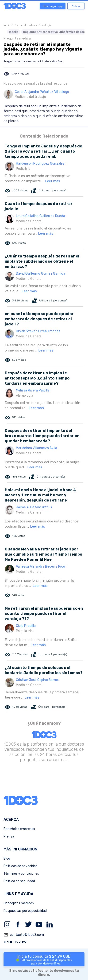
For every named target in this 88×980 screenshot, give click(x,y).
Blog (7, 859)
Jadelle (14, 32)
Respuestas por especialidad (25, 911)
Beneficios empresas (19, 829)
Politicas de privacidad (21, 866)
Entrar (76, 6)
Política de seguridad (19, 881)
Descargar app (53, 6)
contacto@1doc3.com (24, 935)
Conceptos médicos (19, 903)
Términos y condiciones (21, 874)
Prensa (9, 836)
